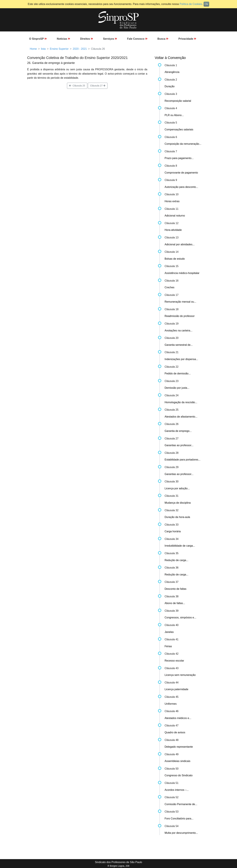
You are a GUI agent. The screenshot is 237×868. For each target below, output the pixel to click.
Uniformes (171, 704)
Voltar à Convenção (170, 58)
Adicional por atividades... (180, 244)
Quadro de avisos (175, 732)
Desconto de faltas (176, 589)
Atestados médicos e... (178, 718)
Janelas (169, 632)
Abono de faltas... (175, 603)
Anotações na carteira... (178, 331)
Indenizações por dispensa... (181, 359)
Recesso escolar (174, 661)
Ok (206, 4)
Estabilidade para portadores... (183, 460)
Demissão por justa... (177, 388)
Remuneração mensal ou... (180, 302)
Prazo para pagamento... (179, 158)
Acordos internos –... (177, 790)
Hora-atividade (173, 230)
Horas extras (172, 201)
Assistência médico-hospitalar (182, 273)
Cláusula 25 (77, 86)
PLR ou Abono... (174, 115)
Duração (170, 86)
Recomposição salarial (178, 101)
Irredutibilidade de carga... (180, 546)
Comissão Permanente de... (181, 804)
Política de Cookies (191, 4)
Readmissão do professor (180, 316)
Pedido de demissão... (178, 373)
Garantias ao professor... (179, 445)
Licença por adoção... (177, 488)
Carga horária (173, 531)
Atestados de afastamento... (181, 417)
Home (33, 49)
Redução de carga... (176, 560)
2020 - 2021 (80, 49)
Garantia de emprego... (178, 431)
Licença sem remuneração (180, 675)
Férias (168, 646)
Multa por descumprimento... (181, 833)
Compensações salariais (179, 129)
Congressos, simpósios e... (180, 617)
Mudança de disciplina (178, 503)
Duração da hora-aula (177, 517)
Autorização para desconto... (181, 187)
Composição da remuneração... (183, 144)
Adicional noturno (175, 216)
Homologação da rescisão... (181, 402)
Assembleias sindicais (178, 761)
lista (43, 49)
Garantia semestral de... (179, 345)
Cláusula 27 (98, 86)
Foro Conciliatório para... (179, 819)
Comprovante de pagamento (181, 173)
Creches (170, 287)
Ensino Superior (59, 49)
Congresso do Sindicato (179, 775)
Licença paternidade (176, 689)
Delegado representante (179, 747)
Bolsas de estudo (175, 259)
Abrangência (172, 72)
